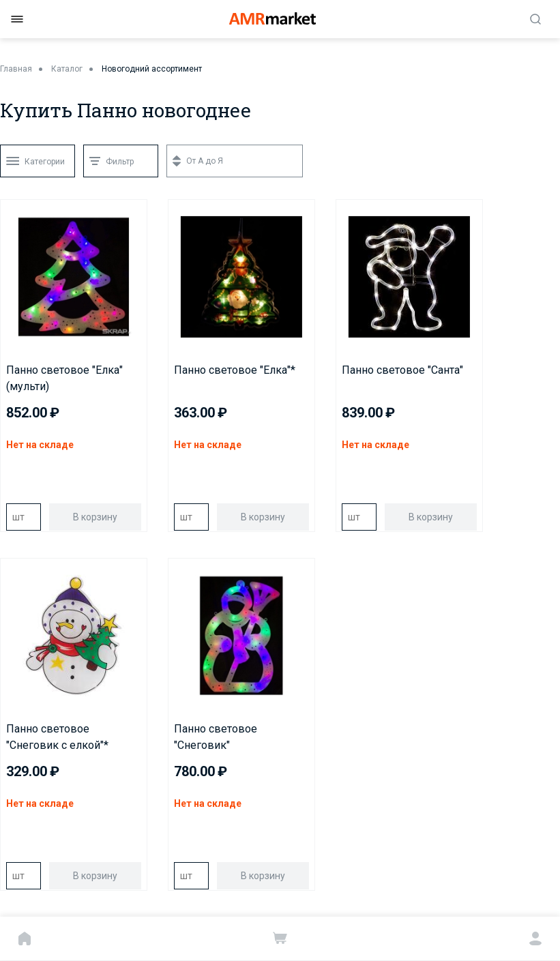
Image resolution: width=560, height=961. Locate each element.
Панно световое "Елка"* (235, 370)
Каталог (67, 69)
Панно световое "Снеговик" (216, 737)
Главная (16, 69)
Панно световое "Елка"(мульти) (64, 378)
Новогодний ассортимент (152, 69)
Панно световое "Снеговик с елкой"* (57, 737)
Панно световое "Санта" (402, 370)
